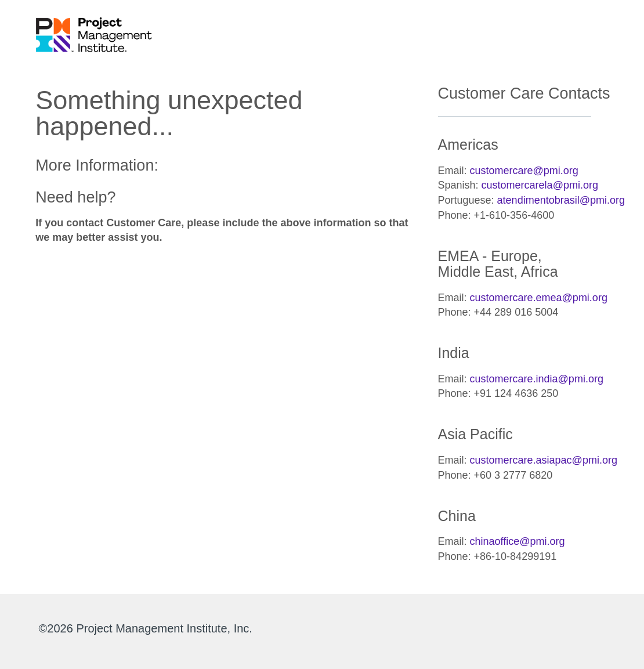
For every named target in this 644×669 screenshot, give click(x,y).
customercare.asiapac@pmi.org (544, 460)
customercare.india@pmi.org (537, 379)
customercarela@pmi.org (540, 185)
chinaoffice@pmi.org (518, 541)
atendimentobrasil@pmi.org (561, 200)
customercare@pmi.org (524, 171)
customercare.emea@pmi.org (539, 298)
